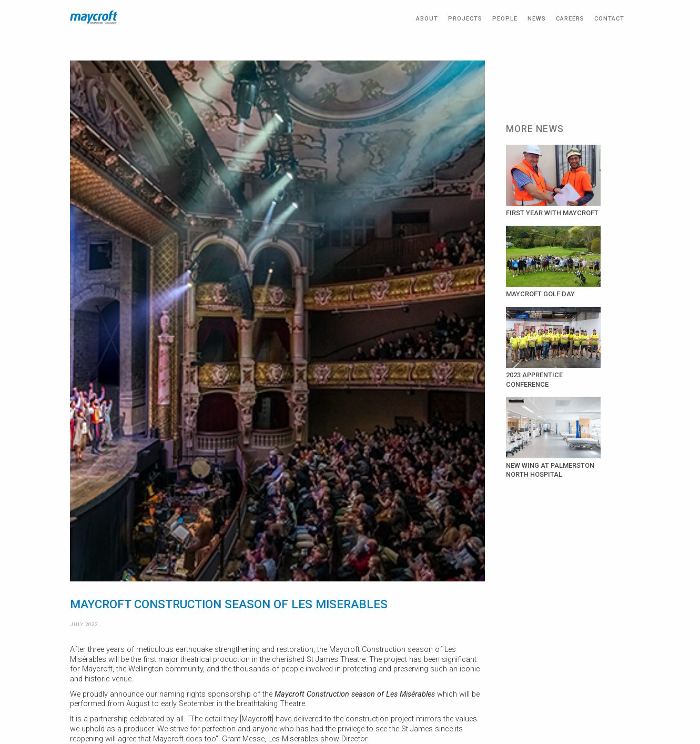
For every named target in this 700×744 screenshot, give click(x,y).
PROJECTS (465, 19)
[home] (94, 17)
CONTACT (609, 19)
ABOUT (427, 19)
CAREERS (570, 19)
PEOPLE (505, 19)
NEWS (537, 19)
